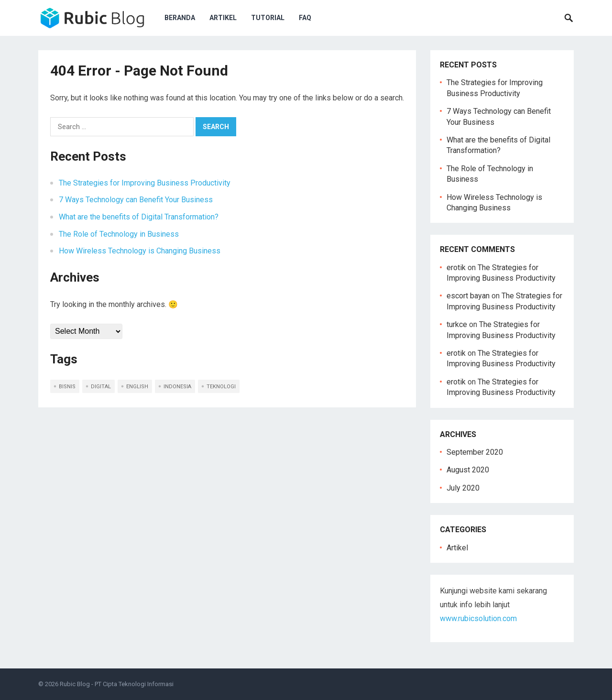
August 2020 (468, 470)
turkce (457, 324)
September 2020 (475, 452)
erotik (456, 268)
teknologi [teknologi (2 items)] (221, 387)
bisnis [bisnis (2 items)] (67, 387)
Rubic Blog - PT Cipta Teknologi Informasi (117, 684)
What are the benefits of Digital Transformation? (139, 217)
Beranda (180, 18)
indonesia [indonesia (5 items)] (177, 387)
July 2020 (463, 488)
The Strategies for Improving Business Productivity (145, 183)
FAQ (305, 18)
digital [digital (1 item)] (101, 387)
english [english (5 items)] (137, 387)
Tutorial (268, 18)
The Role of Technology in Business (119, 234)
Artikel (223, 18)
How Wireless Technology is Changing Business (140, 251)
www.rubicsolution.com (478, 618)
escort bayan (468, 296)
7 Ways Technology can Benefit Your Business (136, 200)
